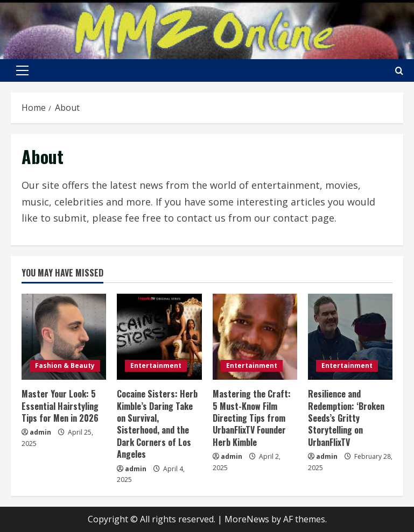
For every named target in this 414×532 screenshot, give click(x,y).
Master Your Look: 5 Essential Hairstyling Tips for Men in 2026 (60, 406)
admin (40, 432)
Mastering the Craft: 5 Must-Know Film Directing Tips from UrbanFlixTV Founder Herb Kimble (252, 418)
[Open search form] (399, 71)
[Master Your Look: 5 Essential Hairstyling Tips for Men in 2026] (64, 337)
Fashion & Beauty (65, 366)
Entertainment (156, 366)
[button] (22, 70)
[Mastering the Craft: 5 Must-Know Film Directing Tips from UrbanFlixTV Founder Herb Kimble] (255, 337)
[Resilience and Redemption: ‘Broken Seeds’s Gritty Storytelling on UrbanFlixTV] (350, 337)
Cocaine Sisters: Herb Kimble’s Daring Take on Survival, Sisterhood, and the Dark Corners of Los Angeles (157, 424)
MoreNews (247, 519)
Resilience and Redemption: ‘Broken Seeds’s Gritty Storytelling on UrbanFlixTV (346, 418)
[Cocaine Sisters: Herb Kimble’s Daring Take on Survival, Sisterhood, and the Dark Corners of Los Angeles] (159, 337)
